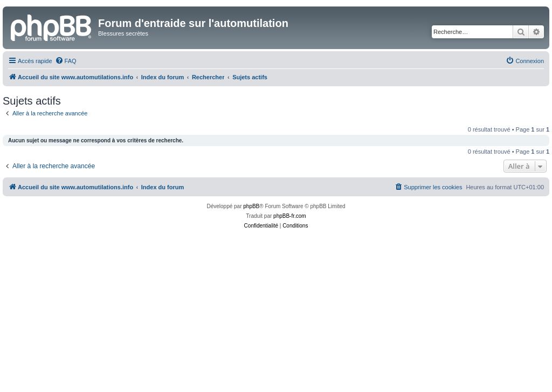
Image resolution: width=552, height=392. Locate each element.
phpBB (251, 206)
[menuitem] (66, 61)
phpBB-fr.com (290, 216)
